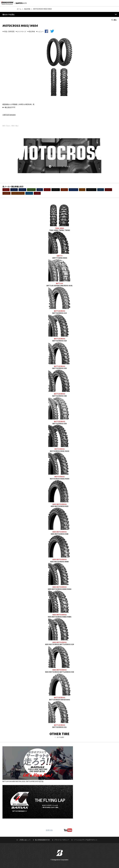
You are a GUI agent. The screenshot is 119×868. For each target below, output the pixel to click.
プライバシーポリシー (62, 840)
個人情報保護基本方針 (42, 840)
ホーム (19, 9)
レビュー (41, 31)
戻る (115, 20)
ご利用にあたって (25, 840)
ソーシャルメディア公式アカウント (86, 840)
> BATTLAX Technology (9, 115)
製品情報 (27, 9)
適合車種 (32, 31)
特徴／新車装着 (9, 31)
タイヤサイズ (22, 31)
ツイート (49, 830)
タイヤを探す (60, 737)
